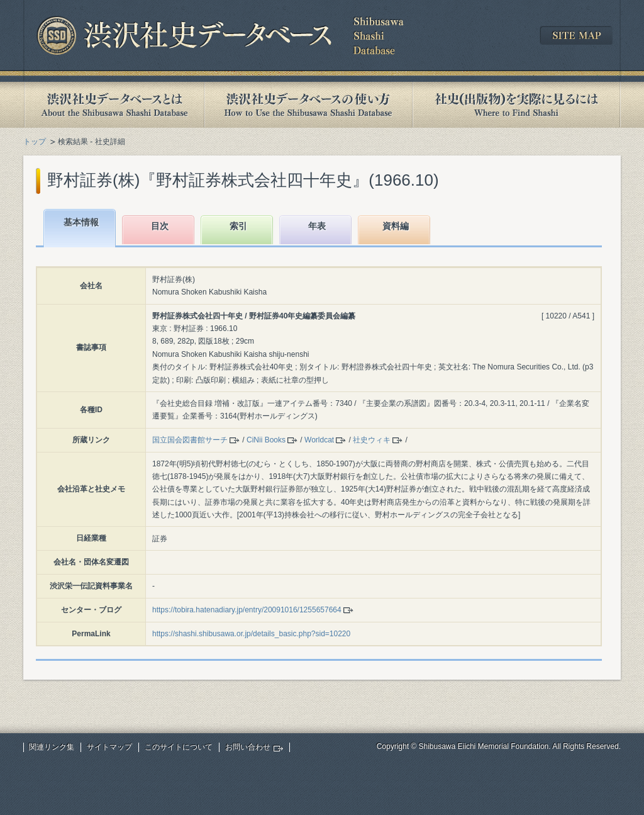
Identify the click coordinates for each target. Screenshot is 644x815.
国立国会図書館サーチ (190, 440)
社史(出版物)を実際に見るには (516, 105)
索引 (238, 226)
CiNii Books (266, 440)
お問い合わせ (248, 747)
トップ (35, 142)
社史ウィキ (372, 440)
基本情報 (81, 222)
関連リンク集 (52, 747)
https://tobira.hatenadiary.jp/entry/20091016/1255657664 (247, 610)
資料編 (396, 226)
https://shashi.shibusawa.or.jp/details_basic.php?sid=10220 (251, 634)
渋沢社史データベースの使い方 (308, 105)
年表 (317, 226)
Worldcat (319, 440)
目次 (160, 226)
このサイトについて (179, 747)
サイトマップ (109, 747)
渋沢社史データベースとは (114, 105)
